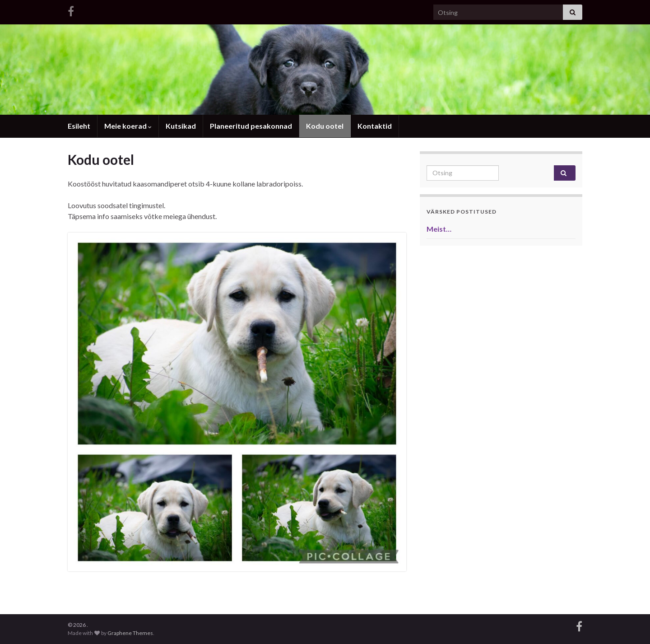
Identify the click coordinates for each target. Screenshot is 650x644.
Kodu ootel (325, 126)
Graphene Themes (130, 633)
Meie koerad (128, 126)
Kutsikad (181, 126)
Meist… (439, 229)
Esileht (79, 126)
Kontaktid (375, 126)
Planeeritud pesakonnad (251, 126)
